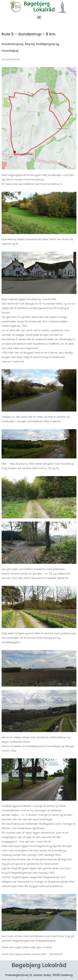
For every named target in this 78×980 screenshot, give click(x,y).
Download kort (11, 59)
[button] (39, 17)
